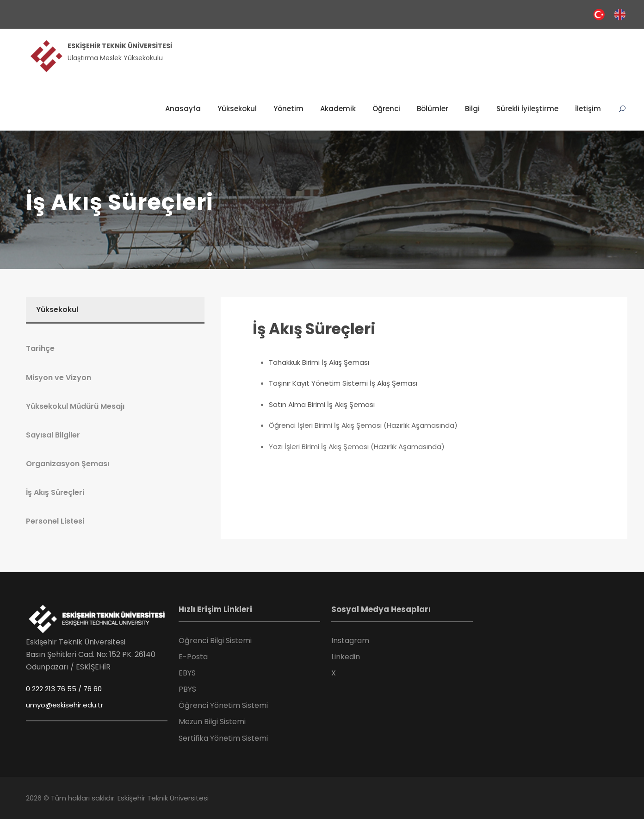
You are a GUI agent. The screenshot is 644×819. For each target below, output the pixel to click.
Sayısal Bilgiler (53, 435)
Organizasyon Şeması (68, 464)
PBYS (187, 689)
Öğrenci (386, 109)
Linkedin (346, 657)
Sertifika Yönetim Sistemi (223, 738)
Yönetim (288, 109)
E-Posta (193, 657)
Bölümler (433, 109)
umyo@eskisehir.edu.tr (65, 705)
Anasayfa (183, 109)
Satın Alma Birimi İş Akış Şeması (322, 404)
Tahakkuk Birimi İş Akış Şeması (319, 362)
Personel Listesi (55, 521)
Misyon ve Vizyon (59, 378)
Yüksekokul (237, 109)
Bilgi (472, 109)
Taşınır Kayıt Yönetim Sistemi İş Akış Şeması (343, 383)
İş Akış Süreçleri (314, 329)
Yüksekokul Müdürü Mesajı (75, 406)
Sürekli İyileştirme (527, 109)
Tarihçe (40, 348)
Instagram (350, 641)
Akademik (338, 109)
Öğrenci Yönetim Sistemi (223, 705)
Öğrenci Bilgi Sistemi (215, 641)
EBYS (187, 673)
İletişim (588, 109)
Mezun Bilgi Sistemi (212, 722)
